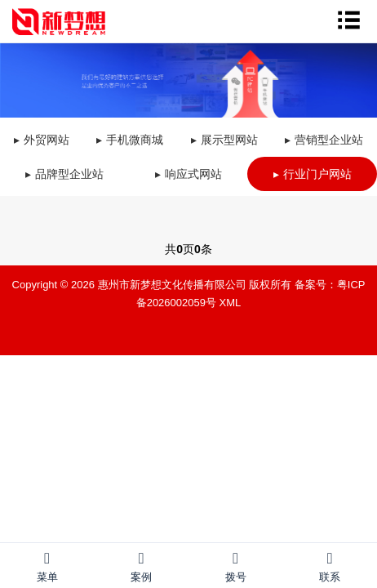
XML (231, 303)
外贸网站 (47, 140)
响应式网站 (193, 174)
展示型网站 (229, 140)
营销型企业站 (329, 140)
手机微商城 (135, 140)
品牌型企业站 (69, 174)
